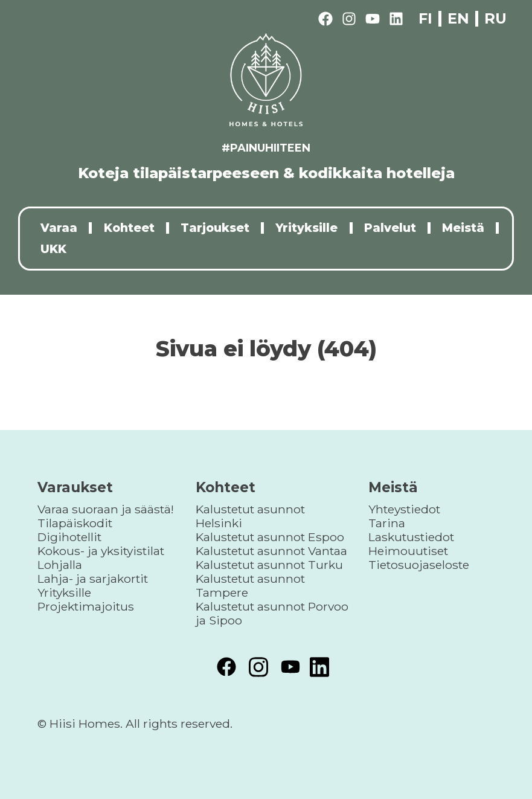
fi (425, 19)
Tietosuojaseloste (419, 565)
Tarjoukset (215, 228)
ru (495, 18)
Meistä (463, 228)
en (458, 19)
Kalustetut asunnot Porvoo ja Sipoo (272, 613)
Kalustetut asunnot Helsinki (250, 516)
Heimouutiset (408, 551)
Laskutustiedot (411, 537)
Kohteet (129, 228)
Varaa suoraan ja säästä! (106, 509)
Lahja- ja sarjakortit (93, 579)
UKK (53, 249)
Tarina (387, 523)
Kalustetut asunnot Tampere (250, 586)
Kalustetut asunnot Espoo (270, 537)
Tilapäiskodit (75, 523)
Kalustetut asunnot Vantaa (271, 551)
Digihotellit (69, 537)
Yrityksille (306, 228)
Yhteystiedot (404, 509)
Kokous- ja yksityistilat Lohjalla (101, 558)
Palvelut (390, 228)
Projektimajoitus (86, 606)
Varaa (59, 228)
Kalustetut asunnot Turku (269, 565)
